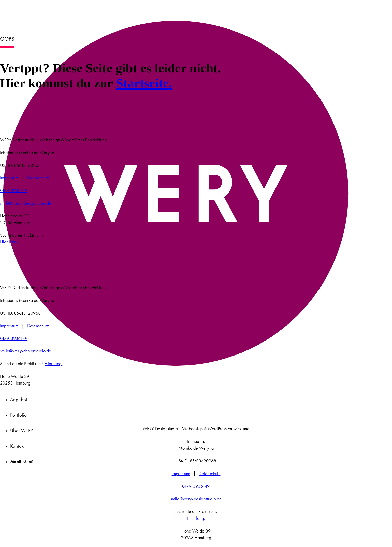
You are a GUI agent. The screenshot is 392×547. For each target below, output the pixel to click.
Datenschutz (38, 178)
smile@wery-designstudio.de (26, 203)
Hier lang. (9, 242)
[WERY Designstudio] (176, 380)
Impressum (9, 178)
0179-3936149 (14, 190)
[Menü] (22, 462)
